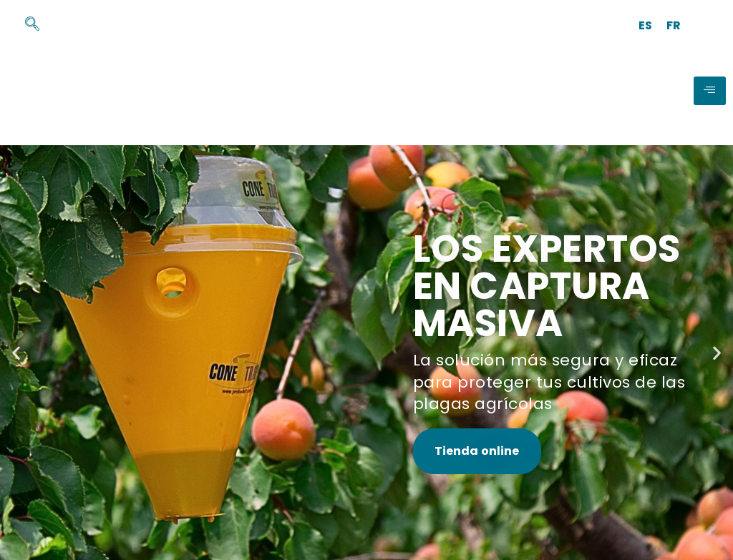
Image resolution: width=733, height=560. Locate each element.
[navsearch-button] (25, 25)
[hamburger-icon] (710, 91)
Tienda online (477, 451)
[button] (16, 352)
